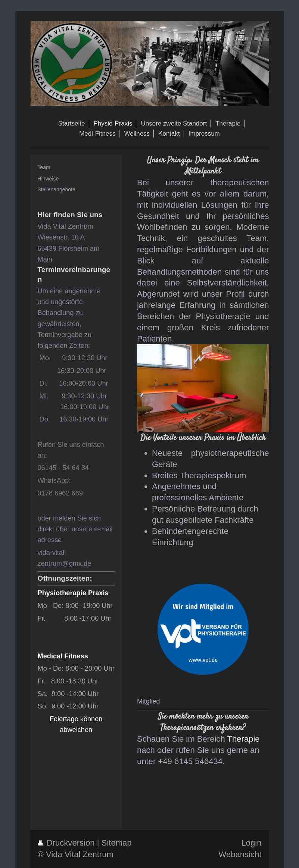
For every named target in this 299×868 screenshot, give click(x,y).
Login (251, 843)
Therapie (243, 739)
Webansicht (240, 854)
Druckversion (67, 843)
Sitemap (117, 843)
